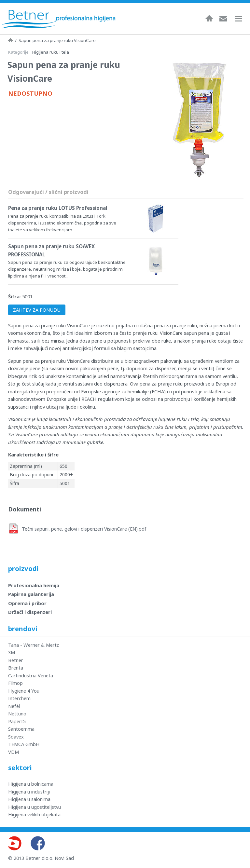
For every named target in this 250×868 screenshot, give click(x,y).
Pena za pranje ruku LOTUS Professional (58, 208)
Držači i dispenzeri (30, 612)
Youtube (14, 843)
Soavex (16, 737)
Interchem (19, 698)
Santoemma (21, 729)
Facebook (38, 843)
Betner (16, 660)
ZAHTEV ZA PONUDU (37, 310)
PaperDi (17, 721)
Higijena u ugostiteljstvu (35, 807)
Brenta (16, 668)
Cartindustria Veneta (31, 675)
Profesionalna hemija (34, 585)
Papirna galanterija (31, 594)
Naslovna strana (11, 40)
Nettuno (17, 713)
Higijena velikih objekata (34, 814)
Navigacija (242, 19)
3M (12, 652)
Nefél (14, 706)
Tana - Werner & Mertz (34, 645)
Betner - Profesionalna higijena (59, 19)
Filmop (15, 683)
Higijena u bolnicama (31, 784)
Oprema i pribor (27, 603)
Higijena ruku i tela (51, 52)
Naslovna (209, 18)
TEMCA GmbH (24, 744)
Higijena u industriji (29, 792)
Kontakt (223, 18)
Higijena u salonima (29, 799)
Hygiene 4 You (24, 691)
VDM (14, 752)
